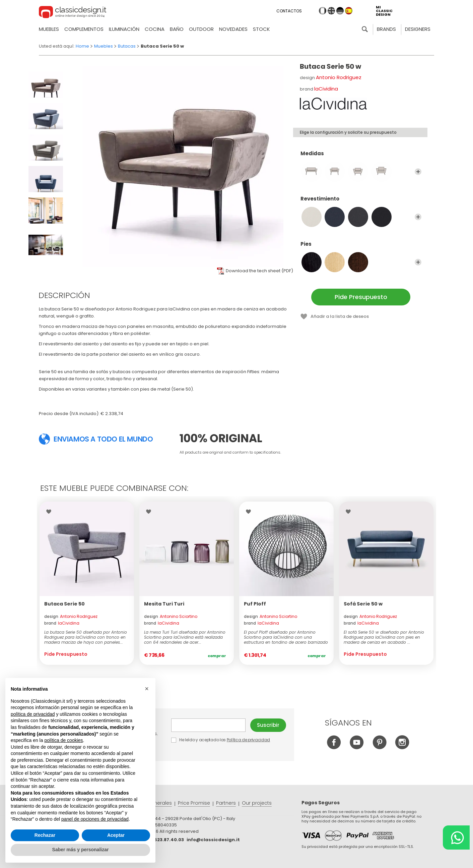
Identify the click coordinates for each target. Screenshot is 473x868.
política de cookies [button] (63, 740)
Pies (361, 247)
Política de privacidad (248, 740)
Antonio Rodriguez (339, 77)
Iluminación (124, 29)
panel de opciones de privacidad (95, 819)
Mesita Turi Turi (164, 604)
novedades (233, 29)
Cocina (155, 29)
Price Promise (194, 803)
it (323, 11)
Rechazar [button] (45, 835)
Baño (177, 29)
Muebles (49, 29)
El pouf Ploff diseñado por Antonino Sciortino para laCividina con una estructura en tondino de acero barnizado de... (286, 637)
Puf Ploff (255, 604)
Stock (261, 29)
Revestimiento (361, 202)
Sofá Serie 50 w (363, 604)
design (71, 616)
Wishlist (50, 512)
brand (62, 623)
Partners (226, 803)
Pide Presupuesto (361, 297)
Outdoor (201, 29)
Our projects (257, 803)
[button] (147, 689)
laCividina (326, 89)
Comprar (217, 656)
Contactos (289, 11)
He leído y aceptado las (221, 740)
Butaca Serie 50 (64, 604)
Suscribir (268, 725)
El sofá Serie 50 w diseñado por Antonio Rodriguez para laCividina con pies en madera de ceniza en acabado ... (384, 637)
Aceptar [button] (116, 835)
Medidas (361, 157)
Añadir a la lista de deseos (340, 316)
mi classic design (384, 11)
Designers (418, 29)
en (331, 11)
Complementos (84, 29)
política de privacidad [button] (33, 714)
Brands (386, 29)
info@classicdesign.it (213, 840)
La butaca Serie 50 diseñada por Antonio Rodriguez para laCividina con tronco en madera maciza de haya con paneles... (86, 637)
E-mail (208, 725)
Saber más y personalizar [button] (81, 850)
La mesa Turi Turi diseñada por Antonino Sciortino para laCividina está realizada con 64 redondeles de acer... (185, 637)
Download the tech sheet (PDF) (259, 271)
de (340, 11)
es (349, 11)
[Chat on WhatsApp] (456, 837)
